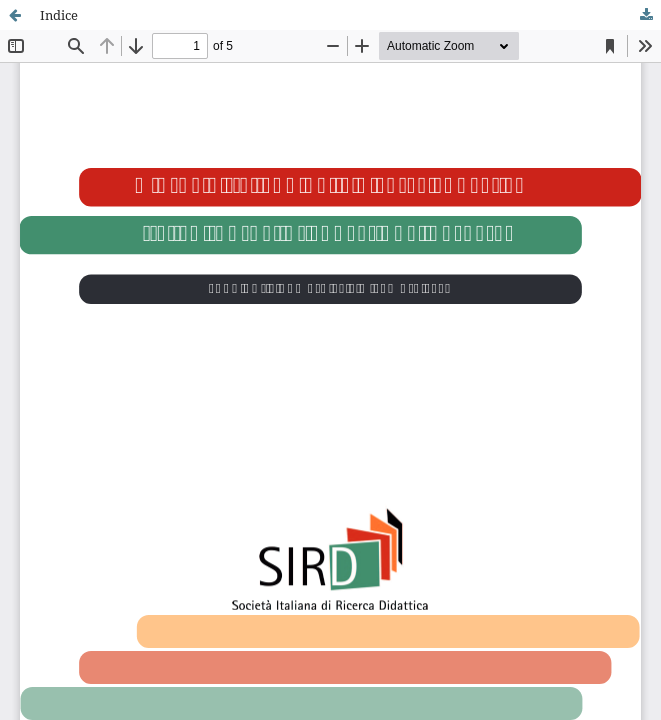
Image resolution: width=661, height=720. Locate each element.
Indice (59, 15)
